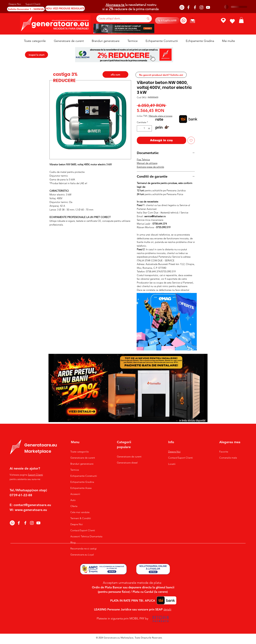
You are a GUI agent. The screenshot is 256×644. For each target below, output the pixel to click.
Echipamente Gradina (82, 482)
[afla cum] (115, 74)
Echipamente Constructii (84, 476)
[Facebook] (188, 7)
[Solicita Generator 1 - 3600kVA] (26, 9)
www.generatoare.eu (31, 510)
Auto (73, 500)
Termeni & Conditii (81, 518)
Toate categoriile (80, 452)
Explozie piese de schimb (150, 167)
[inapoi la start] (36, 55)
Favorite (224, 452)
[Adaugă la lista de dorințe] (191, 140)
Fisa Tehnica (143, 159)
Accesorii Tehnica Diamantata (85, 536)
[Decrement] (139, 128)
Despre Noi (77, 524)
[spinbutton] (144, 128)
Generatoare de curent (83, 458)
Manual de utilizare (147, 163)
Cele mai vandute (80, 512)
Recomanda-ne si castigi (84, 549)
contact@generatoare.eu (32, 505)
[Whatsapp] (182, 7)
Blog (73, 542)
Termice (75, 470)
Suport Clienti (35, 475)
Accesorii (75, 494)
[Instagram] (201, 7)
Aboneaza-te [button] (115, 5)
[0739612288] (167, 20)
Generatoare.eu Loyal (82, 555)
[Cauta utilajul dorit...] (119, 19)
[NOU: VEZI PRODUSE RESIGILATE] (65, 8)
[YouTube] (208, 7)
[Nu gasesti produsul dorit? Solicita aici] (161, 75)
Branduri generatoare (82, 464)
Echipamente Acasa (81, 488)
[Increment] (149, 128)
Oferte (74, 506)
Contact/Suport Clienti (83, 530)
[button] (241, 20)
